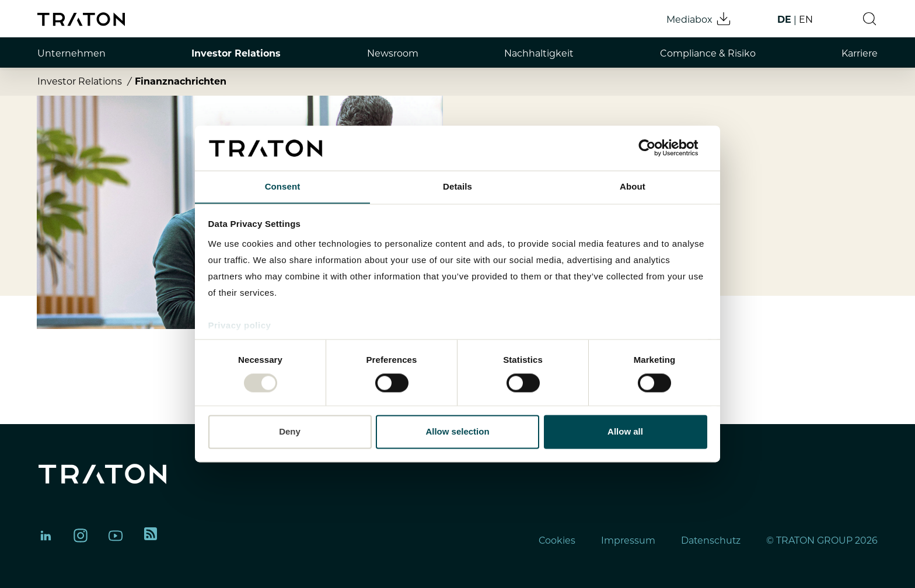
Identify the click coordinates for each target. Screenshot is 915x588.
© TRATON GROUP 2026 (822, 540)
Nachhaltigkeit (539, 53)
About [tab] (633, 186)
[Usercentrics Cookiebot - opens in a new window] (656, 148)
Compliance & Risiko (708, 53)
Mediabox (699, 19)
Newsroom (393, 53)
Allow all (625, 432)
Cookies (556, 540)
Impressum (627, 540)
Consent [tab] (283, 186)
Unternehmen (71, 53)
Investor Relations (236, 53)
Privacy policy (240, 326)
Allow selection (457, 432)
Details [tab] (457, 186)
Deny (290, 432)
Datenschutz (710, 540)
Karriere (860, 53)
